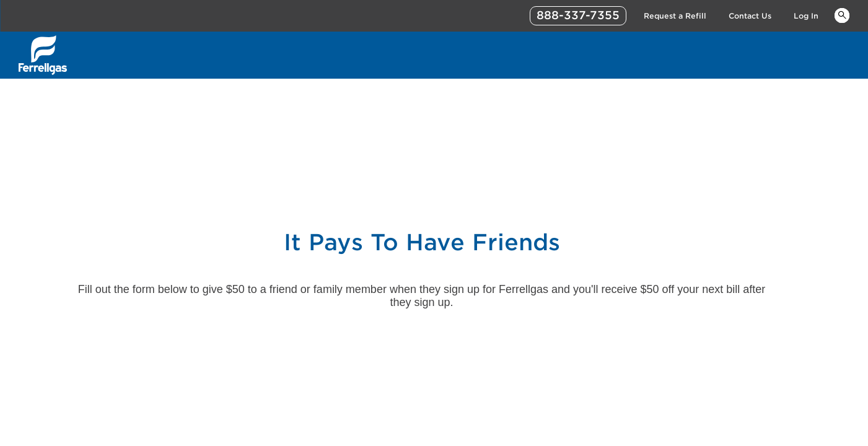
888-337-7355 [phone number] (578, 15)
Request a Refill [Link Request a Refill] (675, 16)
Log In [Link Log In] (806, 16)
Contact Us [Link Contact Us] (750, 16)
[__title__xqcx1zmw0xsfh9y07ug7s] (43, 55)
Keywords (842, 15)
